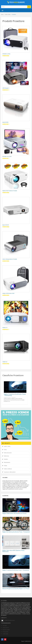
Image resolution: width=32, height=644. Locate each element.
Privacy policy (5, 632)
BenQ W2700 (5, 122)
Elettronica (6, 456)
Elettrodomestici (7, 453)
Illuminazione (6, 462)
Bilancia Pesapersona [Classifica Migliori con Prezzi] (16, 589)
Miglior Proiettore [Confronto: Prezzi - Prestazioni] (15, 395)
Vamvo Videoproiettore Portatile (10, 259)
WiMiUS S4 (5, 328)
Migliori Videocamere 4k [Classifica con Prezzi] (14, 513)
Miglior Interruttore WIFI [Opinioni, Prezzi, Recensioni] (13, 551)
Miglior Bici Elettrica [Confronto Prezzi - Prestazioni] (16, 532)
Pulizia (5, 466)
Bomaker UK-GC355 (7, 156)
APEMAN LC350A (6, 54)
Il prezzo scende (6, 630)
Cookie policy (5, 634)
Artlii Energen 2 (6, 88)
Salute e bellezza (7, 469)
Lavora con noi (6, 628)
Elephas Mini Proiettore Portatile (10, 191)
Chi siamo (5, 626)
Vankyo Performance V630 (8, 293)
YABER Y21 (5, 362)
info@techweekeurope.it (9, 620)
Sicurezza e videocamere (9, 472)
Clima (4, 450)
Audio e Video (6, 446)
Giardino (5, 459)
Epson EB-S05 (6, 225)
